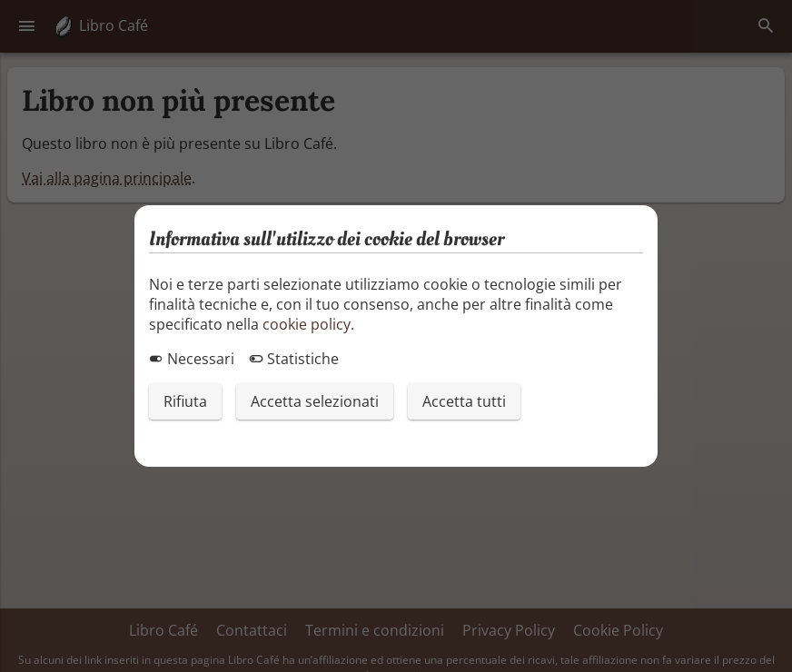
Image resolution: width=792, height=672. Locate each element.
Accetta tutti (464, 401)
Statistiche (294, 359)
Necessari (192, 359)
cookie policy (307, 324)
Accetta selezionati (315, 401)
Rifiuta (185, 401)
